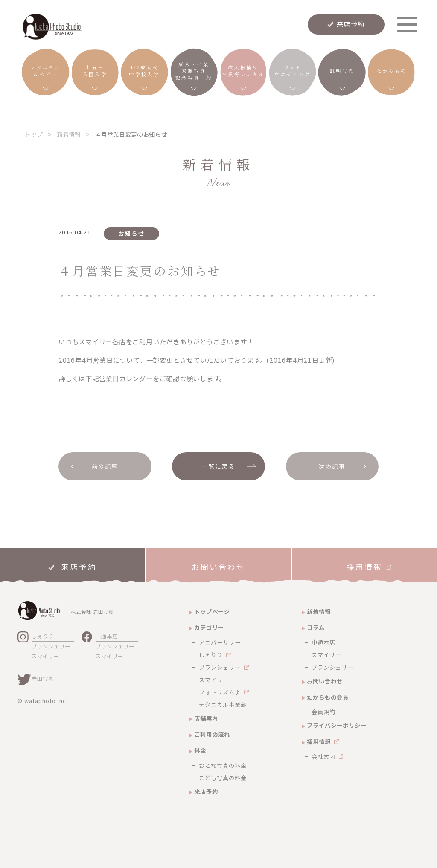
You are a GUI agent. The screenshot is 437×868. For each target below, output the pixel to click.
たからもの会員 (328, 697)
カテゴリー (209, 627)
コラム (316, 627)
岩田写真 (43, 679)
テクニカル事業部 (223, 705)
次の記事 (332, 466)
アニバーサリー (220, 642)
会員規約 (323, 712)
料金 (200, 751)
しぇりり (43, 636)
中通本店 (107, 636)
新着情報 (69, 134)
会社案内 (323, 757)
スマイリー (45, 656)
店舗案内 (206, 718)
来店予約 (351, 24)
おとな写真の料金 (223, 765)
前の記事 (105, 466)
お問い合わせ (325, 681)
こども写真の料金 (223, 778)
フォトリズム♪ (220, 692)
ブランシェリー (51, 646)
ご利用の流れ (212, 734)
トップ (34, 134)
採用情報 (319, 742)
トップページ (212, 612)
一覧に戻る (218, 466)
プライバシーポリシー (337, 725)
